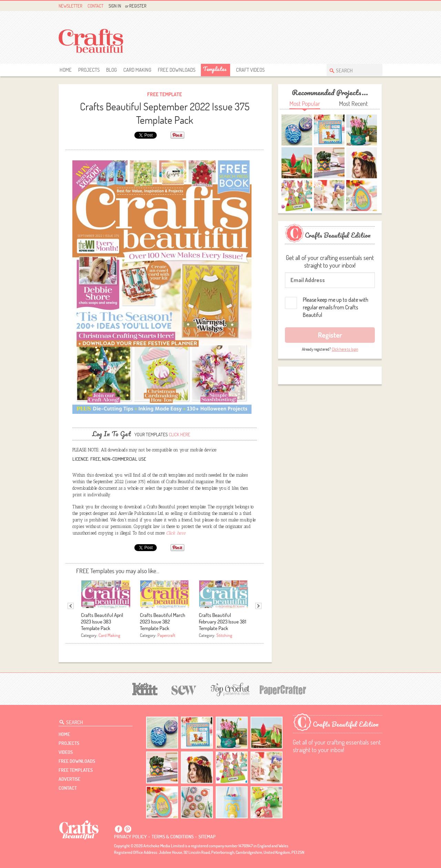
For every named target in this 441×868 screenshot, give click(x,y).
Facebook (363, 6)
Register (138, 6)
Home (66, 70)
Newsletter (70, 6)
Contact (95, 6)
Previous (71, 606)
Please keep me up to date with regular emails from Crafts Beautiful (336, 307)
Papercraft (166, 635)
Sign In (115, 6)
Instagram (378, 6)
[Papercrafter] (283, 689)
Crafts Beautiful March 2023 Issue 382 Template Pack (163, 622)
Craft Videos (250, 70)
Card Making (137, 70)
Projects (89, 70)
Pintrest (371, 6)
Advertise (69, 779)
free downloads (177, 70)
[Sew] (184, 689)
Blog (111, 70)
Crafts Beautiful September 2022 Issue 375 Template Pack (165, 113)
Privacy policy (130, 837)
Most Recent (353, 104)
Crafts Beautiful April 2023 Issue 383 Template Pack (102, 622)
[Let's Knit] (145, 688)
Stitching (224, 635)
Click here (180, 435)
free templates (76, 770)
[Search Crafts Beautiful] (351, 70)
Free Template (165, 94)
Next (258, 606)
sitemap (207, 837)
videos (66, 752)
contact (68, 788)
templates (215, 69)
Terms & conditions (173, 837)
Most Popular (305, 104)
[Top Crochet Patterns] (229, 689)
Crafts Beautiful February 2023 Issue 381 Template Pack (223, 622)
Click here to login (345, 349)
